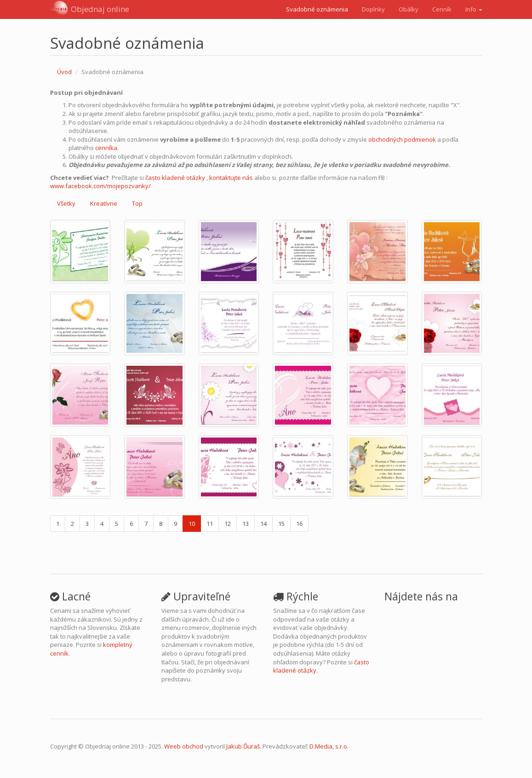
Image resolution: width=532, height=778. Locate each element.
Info (474, 9)
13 (246, 524)
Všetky (66, 203)
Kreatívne (104, 203)
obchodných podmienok (402, 139)
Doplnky (373, 9)
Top (137, 203)
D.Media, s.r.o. (329, 746)
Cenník (442, 9)
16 (299, 524)
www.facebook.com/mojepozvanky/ (100, 186)
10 (192, 524)
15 (281, 524)
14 (263, 524)
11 (210, 524)
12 (228, 524)
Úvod (64, 72)
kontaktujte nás (231, 178)
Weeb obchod (184, 746)
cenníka (106, 148)
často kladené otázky (175, 178)
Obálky (409, 9)
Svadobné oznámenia (317, 9)
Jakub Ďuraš (243, 746)
